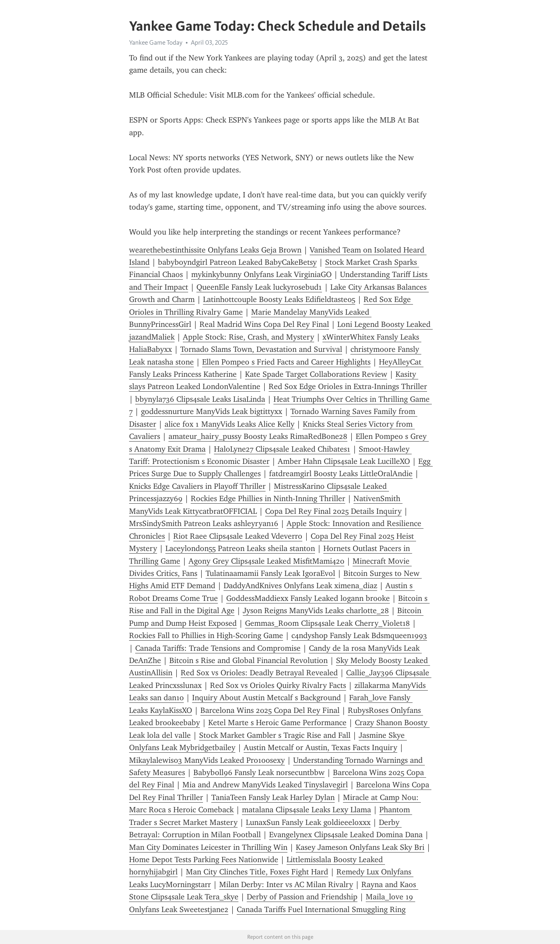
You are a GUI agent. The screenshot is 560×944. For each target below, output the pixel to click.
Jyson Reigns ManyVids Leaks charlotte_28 (316, 611)
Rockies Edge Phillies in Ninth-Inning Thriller (268, 498)
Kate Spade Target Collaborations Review (316, 374)
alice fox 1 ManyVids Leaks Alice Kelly (229, 424)
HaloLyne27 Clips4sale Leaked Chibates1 (282, 449)
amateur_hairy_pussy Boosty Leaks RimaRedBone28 (258, 436)
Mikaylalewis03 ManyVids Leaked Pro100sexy (207, 760)
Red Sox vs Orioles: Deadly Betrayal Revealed (259, 673)
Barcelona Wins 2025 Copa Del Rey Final (270, 710)
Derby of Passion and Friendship (302, 897)
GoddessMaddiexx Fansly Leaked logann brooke (308, 598)
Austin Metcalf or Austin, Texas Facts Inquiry (320, 747)
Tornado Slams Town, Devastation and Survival (261, 349)
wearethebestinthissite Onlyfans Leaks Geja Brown (215, 250)
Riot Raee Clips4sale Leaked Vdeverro (238, 536)
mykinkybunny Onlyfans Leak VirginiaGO (261, 274)
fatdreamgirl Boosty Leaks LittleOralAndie (341, 474)
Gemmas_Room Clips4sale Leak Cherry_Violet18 (327, 623)
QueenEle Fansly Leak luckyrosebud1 (259, 287)
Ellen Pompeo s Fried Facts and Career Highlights (286, 362)
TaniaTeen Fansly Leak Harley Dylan (273, 797)
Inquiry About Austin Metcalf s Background (266, 698)
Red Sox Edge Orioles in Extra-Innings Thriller (348, 386)
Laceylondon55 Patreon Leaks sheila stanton (240, 548)
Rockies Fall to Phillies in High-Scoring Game (206, 635)
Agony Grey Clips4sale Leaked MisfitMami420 (266, 561)
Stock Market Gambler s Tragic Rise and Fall (275, 735)
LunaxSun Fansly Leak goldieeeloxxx (308, 822)
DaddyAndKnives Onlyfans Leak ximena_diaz (300, 586)
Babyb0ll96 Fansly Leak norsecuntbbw (259, 772)
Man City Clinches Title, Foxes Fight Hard (257, 872)
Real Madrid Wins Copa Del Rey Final (264, 324)
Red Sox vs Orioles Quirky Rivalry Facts (278, 685)
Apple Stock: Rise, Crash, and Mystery (248, 337)
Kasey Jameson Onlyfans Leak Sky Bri (360, 847)
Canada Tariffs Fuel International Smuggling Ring (321, 909)
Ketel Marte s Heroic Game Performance (277, 723)
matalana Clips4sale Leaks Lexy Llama (306, 810)
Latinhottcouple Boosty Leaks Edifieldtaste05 (279, 299)
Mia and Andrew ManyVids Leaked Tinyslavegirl (265, 785)
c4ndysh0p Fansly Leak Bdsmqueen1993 (359, 635)
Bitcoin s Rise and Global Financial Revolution (248, 660)
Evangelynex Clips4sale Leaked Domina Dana (346, 835)
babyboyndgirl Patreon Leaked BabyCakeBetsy (237, 262)
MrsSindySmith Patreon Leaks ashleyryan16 (204, 523)
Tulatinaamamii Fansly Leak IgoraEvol (270, 573)
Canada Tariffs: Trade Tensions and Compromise (218, 648)
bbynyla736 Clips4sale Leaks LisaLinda (200, 399)
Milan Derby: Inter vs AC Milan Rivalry (286, 884)
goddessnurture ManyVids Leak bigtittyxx (212, 411)
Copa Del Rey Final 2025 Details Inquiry (333, 511)
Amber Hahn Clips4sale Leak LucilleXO (344, 461)
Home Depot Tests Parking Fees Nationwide (204, 860)
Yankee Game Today (156, 42)
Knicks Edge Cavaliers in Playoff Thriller (197, 486)
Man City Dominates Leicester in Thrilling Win (208, 847)
